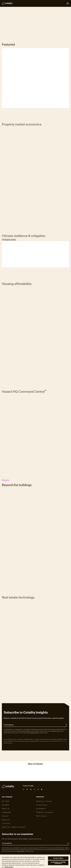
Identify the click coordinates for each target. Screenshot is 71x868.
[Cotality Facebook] (27, 789)
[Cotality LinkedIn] (31, 789)
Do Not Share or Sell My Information (58, 863)
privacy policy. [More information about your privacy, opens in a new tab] (9, 867)
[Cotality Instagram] (24, 789)
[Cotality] (7, 3)
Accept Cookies (58, 858)
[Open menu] (68, 3)
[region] (35, 861)
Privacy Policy (35, 733)
